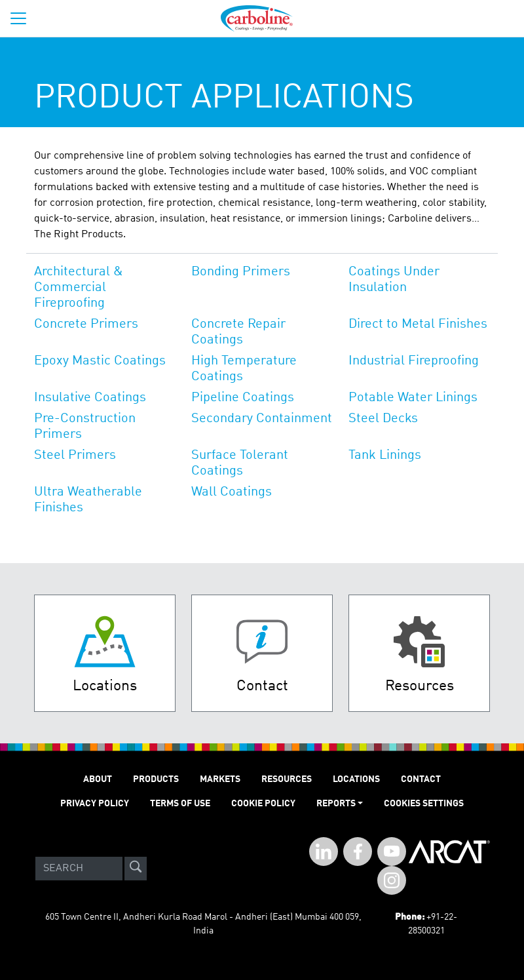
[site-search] (136, 869)
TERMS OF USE (180, 804)
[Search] (79, 869)
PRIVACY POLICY (95, 804)
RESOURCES (287, 779)
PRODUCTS (156, 779)
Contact (421, 779)
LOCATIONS (356, 779)
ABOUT (98, 779)
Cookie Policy (263, 804)
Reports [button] (336, 804)
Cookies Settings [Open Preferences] (424, 804)
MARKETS (220, 779)
